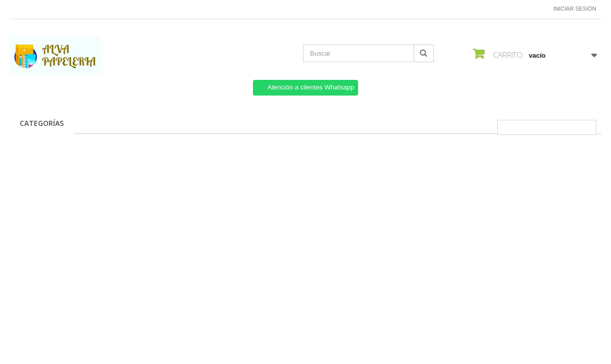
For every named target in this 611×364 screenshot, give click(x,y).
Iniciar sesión (575, 9)
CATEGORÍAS (42, 123)
